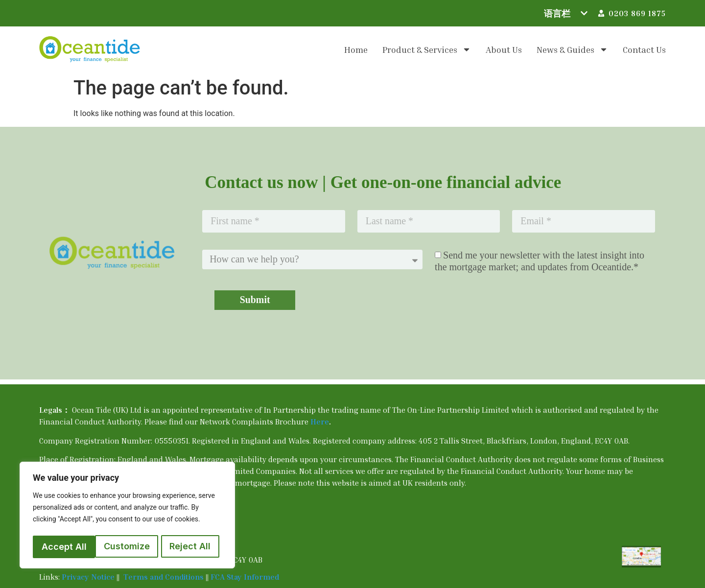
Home (356, 49)
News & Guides (572, 49)
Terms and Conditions (164, 577)
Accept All (191, 547)
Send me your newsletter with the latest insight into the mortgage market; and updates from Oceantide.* (540, 261)
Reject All (128, 547)
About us (504, 49)
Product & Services (427, 49)
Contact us (644, 49)
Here (320, 422)
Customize (64, 547)
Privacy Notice (88, 577)
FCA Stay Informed (245, 577)
